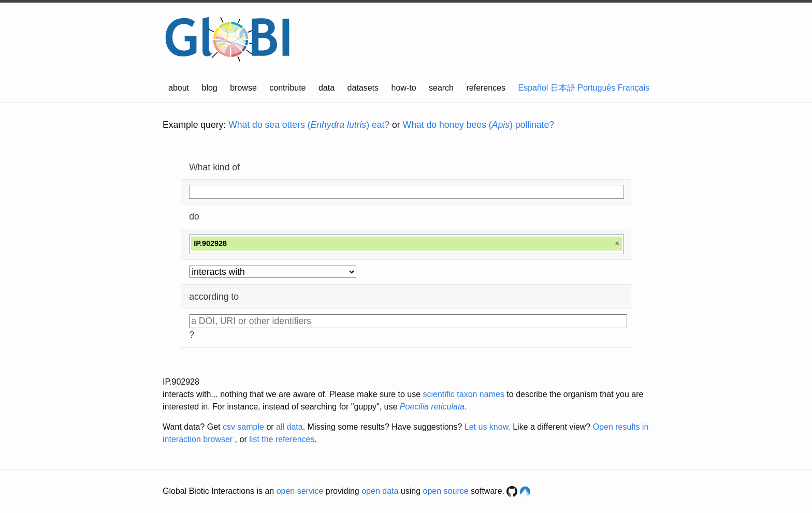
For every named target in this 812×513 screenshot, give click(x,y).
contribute (287, 88)
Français (634, 88)
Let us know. (488, 427)
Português (596, 88)
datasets (363, 88)
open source (446, 491)
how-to (404, 88)
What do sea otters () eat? (309, 125)
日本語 (563, 88)
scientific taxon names (463, 394)
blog (210, 88)
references (486, 88)
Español (533, 88)
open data (380, 491)
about (179, 88)
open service (300, 491)
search (441, 88)
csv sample (243, 427)
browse (243, 88)
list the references (282, 439)
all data (289, 427)
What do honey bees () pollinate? (479, 125)
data (327, 88)
